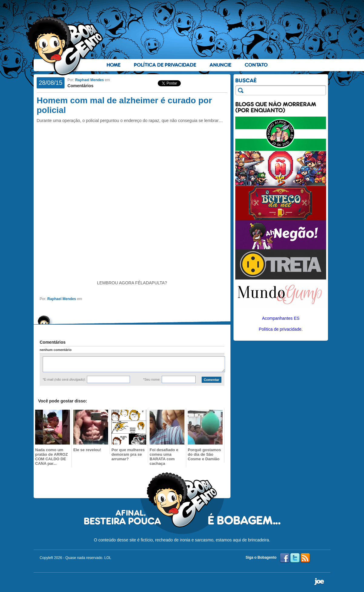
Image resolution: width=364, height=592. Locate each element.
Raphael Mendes (89, 80)
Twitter (295, 558)
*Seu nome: (152, 379)
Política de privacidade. (281, 329)
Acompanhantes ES (281, 318)
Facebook (285, 558)
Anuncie (220, 65)
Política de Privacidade (165, 65)
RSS (305, 558)
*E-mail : (64, 379)
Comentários (81, 86)
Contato (256, 65)
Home (114, 65)
